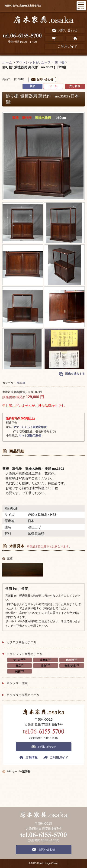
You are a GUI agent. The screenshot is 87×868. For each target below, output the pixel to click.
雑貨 (19, 671)
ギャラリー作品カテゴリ (23, 695)
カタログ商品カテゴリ (22, 642)
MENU (81, 8)
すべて (19, 660)
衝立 (19, 665)
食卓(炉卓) (72, 665)
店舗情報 (32, 757)
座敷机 (46, 660)
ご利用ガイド (59, 757)
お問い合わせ (45, 79)
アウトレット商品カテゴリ (25, 654)
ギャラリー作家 (17, 683)
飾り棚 (21, 383)
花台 (46, 665)
